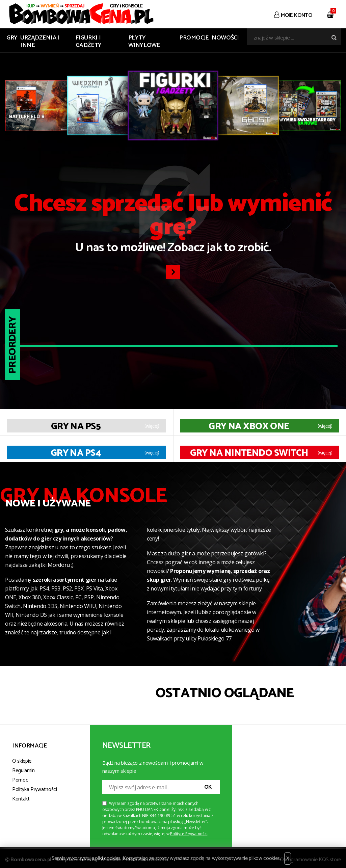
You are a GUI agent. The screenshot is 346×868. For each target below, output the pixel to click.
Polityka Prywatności (35, 790)
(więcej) (152, 426)
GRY (12, 38)
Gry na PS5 (76, 426)
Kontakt (21, 799)
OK (208, 787)
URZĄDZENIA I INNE (40, 42)
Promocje (194, 38)
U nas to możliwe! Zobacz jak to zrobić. (173, 225)
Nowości (225, 38)
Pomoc (20, 780)
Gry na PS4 (76, 453)
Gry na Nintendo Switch (249, 453)
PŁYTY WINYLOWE (144, 42)
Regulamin (23, 771)
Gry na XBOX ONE (249, 426)
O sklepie (22, 761)
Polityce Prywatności (189, 834)
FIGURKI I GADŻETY (89, 42)
